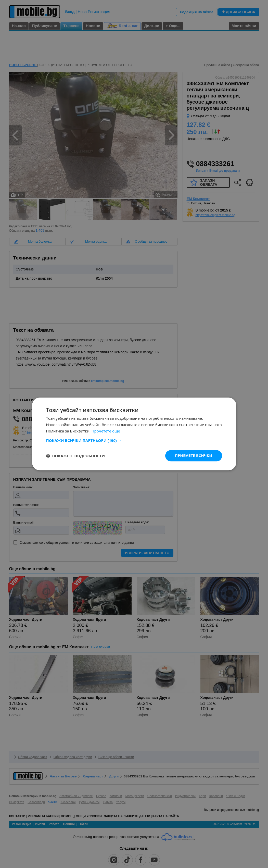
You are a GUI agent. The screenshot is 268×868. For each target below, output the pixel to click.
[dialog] (134, 434)
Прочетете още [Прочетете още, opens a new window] (106, 431)
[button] (134, 440)
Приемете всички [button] (194, 456)
